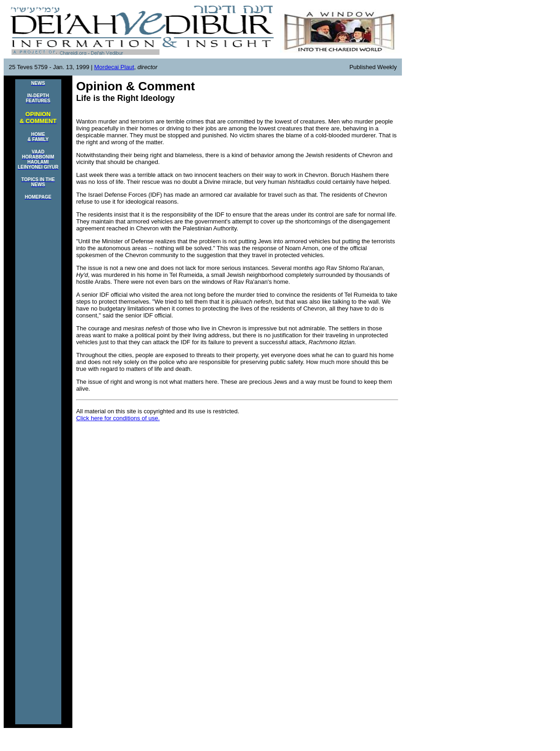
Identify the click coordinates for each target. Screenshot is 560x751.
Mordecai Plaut (114, 67)
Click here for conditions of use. (118, 418)
